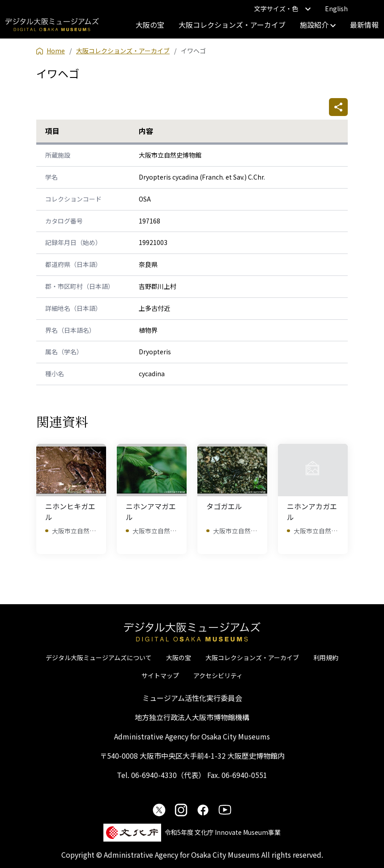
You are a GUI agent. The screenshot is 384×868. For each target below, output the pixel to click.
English (336, 9)
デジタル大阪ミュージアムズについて (99, 657)
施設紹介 (318, 25)
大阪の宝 (150, 25)
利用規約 (326, 657)
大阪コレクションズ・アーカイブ (232, 25)
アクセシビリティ (218, 675)
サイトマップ (160, 675)
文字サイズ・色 (282, 9)
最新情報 (364, 25)
